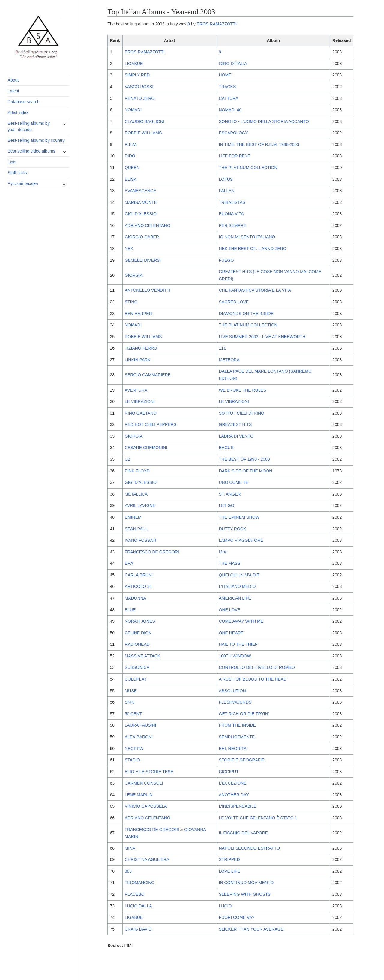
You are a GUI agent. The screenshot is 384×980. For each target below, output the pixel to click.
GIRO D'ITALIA (233, 64)
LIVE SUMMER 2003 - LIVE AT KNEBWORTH (262, 337)
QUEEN (132, 168)
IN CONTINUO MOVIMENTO (246, 883)
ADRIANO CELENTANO (148, 225)
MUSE (131, 691)
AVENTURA (136, 390)
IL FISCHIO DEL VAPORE (244, 833)
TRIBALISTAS (232, 202)
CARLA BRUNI (139, 575)
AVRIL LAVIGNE (140, 505)
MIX (223, 552)
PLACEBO (135, 894)
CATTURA (229, 98)
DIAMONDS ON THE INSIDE (246, 314)
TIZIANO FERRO (141, 348)
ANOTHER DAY (234, 795)
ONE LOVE (230, 610)
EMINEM (133, 517)
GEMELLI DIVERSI (143, 260)
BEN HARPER (138, 314)
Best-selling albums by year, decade (29, 126)
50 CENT (133, 714)
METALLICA (136, 494)
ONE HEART (231, 633)
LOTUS (226, 179)
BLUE (130, 610)
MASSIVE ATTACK (143, 656)
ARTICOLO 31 (138, 586)
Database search (24, 102)
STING (131, 302)
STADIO (132, 760)
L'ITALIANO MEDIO (237, 586)
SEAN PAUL (136, 529)
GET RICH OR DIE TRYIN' (244, 714)
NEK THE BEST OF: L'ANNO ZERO (253, 249)
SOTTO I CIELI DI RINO (242, 413)
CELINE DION (138, 633)
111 (222, 348)
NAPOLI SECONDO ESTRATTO (249, 848)
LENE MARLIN (139, 795)
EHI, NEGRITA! (233, 749)
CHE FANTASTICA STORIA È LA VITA (255, 290)
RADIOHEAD (137, 644)
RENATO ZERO (140, 98)
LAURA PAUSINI (141, 725)
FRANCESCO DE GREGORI (152, 552)
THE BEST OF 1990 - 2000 (244, 459)
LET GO (227, 505)
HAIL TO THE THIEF (238, 644)
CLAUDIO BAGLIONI (145, 121)
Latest (13, 91)
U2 (127, 459)
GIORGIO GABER (142, 237)
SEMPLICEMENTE (237, 737)
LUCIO (225, 906)
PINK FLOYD (137, 471)
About (13, 80)
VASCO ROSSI (139, 87)
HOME (225, 75)
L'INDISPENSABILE (238, 806)
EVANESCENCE (141, 191)
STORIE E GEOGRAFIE (242, 760)
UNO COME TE (234, 482)
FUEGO (226, 260)
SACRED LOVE (234, 302)
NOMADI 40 (230, 110)
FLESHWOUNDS (235, 702)
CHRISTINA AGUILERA (147, 859)
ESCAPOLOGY (234, 133)
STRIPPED (229, 859)
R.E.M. (131, 144)
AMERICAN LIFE (235, 598)
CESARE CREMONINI (146, 448)
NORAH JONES (140, 621)
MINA (130, 848)
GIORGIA (134, 275)
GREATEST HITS (235, 424)
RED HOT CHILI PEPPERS (151, 424)
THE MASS (230, 563)
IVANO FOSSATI (141, 540)
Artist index (18, 112)
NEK (129, 249)
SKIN (130, 702)
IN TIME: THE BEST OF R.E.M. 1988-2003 (259, 144)
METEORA (229, 360)
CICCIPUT (229, 772)
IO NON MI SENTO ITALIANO (247, 237)
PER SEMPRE (233, 225)
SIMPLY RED (137, 75)
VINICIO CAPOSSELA (146, 806)
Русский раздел (23, 183)
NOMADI (133, 110)
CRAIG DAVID (138, 929)
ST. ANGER (230, 494)
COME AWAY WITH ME (241, 621)
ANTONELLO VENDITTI (148, 290)
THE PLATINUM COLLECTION (248, 168)
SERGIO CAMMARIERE (148, 375)
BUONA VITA (231, 214)
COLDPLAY (136, 679)
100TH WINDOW (235, 656)
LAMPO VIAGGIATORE (241, 540)
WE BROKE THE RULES (243, 390)
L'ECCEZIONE (233, 783)
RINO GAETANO (141, 413)
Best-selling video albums (32, 151)
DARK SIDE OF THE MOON (246, 471)
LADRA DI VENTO (236, 436)
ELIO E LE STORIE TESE (149, 772)
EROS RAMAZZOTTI (217, 24)
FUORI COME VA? (237, 917)
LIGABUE (134, 64)
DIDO (130, 156)
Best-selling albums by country (36, 140)
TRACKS (228, 87)
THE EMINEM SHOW (239, 517)
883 (128, 871)
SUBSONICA (137, 667)
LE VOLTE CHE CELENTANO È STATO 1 (258, 818)
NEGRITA (134, 749)
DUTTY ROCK (233, 529)
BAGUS (226, 448)
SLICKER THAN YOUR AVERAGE (251, 929)
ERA (129, 563)
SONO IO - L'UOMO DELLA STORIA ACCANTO (264, 121)
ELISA (131, 179)
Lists (12, 162)
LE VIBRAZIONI (140, 401)
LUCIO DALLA (138, 906)
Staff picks (17, 173)
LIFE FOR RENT (235, 156)
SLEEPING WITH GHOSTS (245, 894)
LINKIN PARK (138, 360)
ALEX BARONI (139, 737)
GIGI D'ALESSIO (141, 214)
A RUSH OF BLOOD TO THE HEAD (253, 679)
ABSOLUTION (232, 691)
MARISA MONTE (141, 202)
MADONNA (136, 598)
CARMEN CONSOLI (144, 783)
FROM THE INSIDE (237, 725)
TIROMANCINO (140, 883)
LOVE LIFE (230, 871)
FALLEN (227, 191)
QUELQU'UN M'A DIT (239, 575)
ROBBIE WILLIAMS (143, 133)
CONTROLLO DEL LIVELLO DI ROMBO (257, 667)
